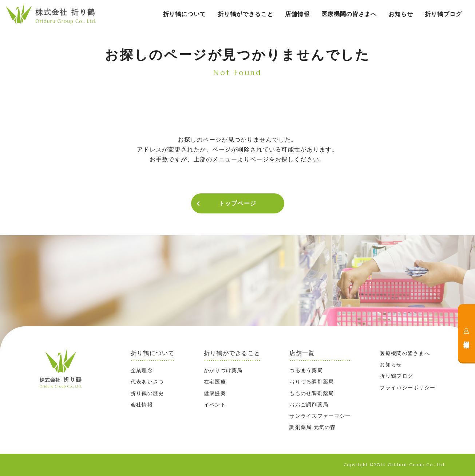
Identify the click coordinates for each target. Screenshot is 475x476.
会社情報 (142, 405)
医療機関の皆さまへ (349, 14)
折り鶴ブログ (443, 14)
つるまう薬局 (306, 370)
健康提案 (215, 393)
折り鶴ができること (246, 14)
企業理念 (142, 370)
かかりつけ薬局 (223, 370)
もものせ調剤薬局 (312, 393)
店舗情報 (297, 14)
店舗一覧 (302, 353)
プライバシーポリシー (407, 388)
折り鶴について (185, 14)
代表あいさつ (147, 382)
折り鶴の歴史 (147, 393)
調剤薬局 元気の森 (312, 427)
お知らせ (401, 14)
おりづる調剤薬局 (312, 382)
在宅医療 (215, 382)
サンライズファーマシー (320, 416)
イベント (215, 405)
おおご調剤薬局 (309, 405)
